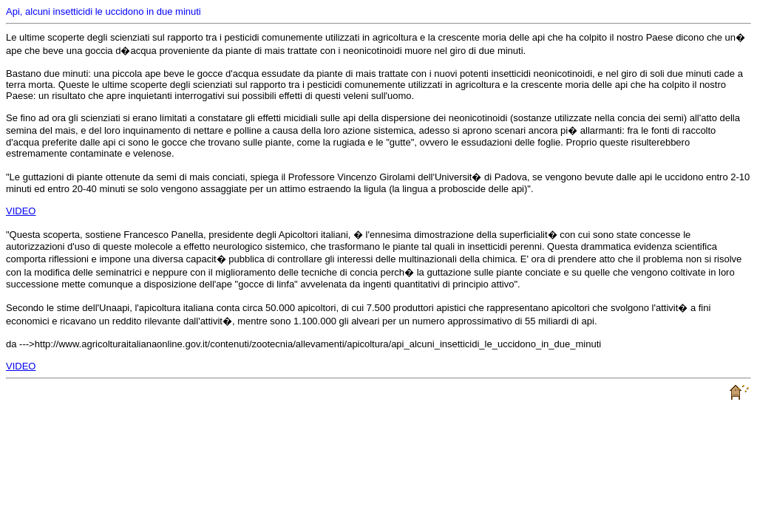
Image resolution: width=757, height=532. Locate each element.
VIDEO (21, 211)
